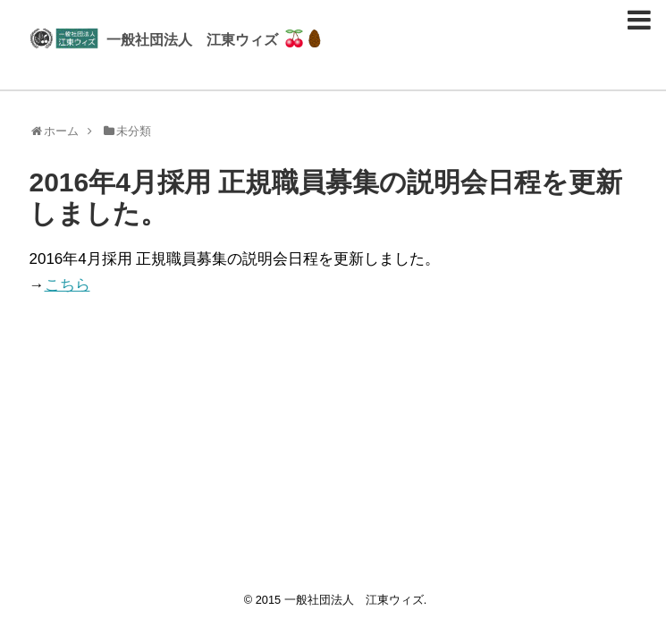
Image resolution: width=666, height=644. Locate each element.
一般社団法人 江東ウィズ (192, 39)
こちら (67, 285)
